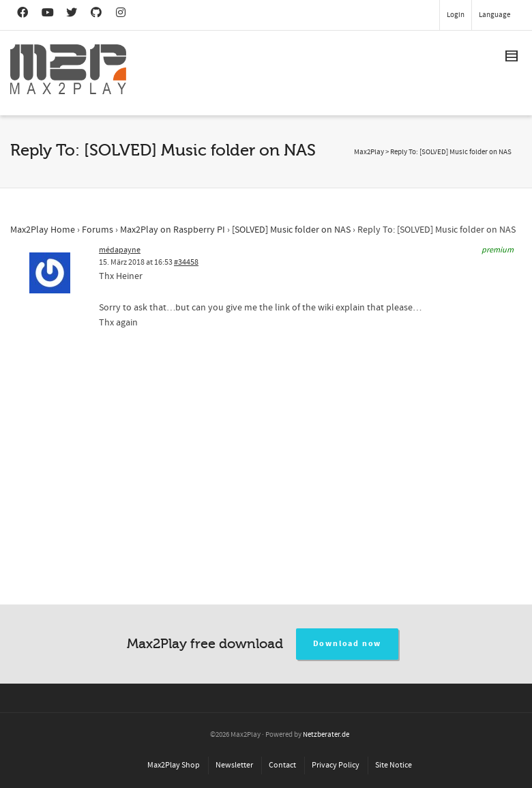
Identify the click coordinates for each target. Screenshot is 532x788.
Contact (282, 765)
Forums (98, 230)
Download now (348, 644)
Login (456, 15)
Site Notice (394, 765)
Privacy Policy (336, 765)
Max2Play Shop (174, 765)
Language (494, 15)
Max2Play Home (43, 230)
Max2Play (369, 152)
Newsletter (234, 765)
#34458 (186, 262)
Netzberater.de (326, 735)
